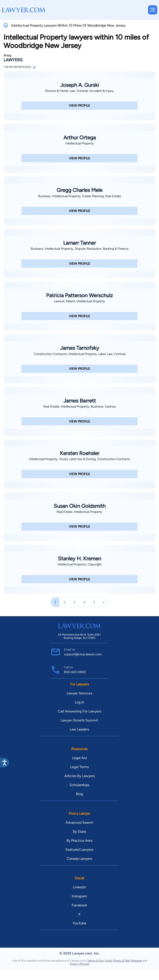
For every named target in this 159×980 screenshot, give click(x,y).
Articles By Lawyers (79, 776)
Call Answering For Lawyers (79, 711)
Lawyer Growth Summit (79, 720)
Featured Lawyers (79, 850)
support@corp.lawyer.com (83, 654)
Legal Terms (79, 767)
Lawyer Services (79, 693)
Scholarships (79, 785)
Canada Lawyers (79, 859)
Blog (79, 794)
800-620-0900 (75, 672)
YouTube (79, 923)
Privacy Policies (79, 964)
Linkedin (79, 887)
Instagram (79, 896)
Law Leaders (79, 729)
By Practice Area (79, 841)
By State (79, 832)
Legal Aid (79, 758)
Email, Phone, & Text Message (123, 961)
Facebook (79, 905)
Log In (79, 702)
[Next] (104, 602)
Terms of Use (95, 961)
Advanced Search (79, 822)
